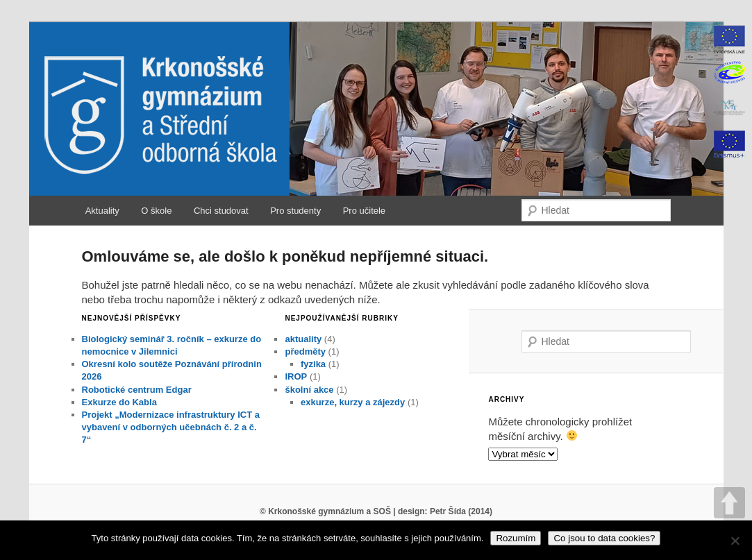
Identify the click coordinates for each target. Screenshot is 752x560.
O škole (156, 211)
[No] (735, 541)
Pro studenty (295, 211)
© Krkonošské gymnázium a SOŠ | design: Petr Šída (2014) (376, 511)
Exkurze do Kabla (119, 402)
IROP (296, 376)
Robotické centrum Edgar (137, 390)
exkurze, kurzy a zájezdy (353, 402)
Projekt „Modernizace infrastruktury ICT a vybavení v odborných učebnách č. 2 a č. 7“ (171, 427)
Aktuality (102, 211)
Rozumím (516, 538)
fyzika (313, 364)
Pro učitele (364, 211)
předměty (305, 351)
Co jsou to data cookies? (604, 538)
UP (729, 503)
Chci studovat (221, 211)
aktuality (303, 339)
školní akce (309, 390)
